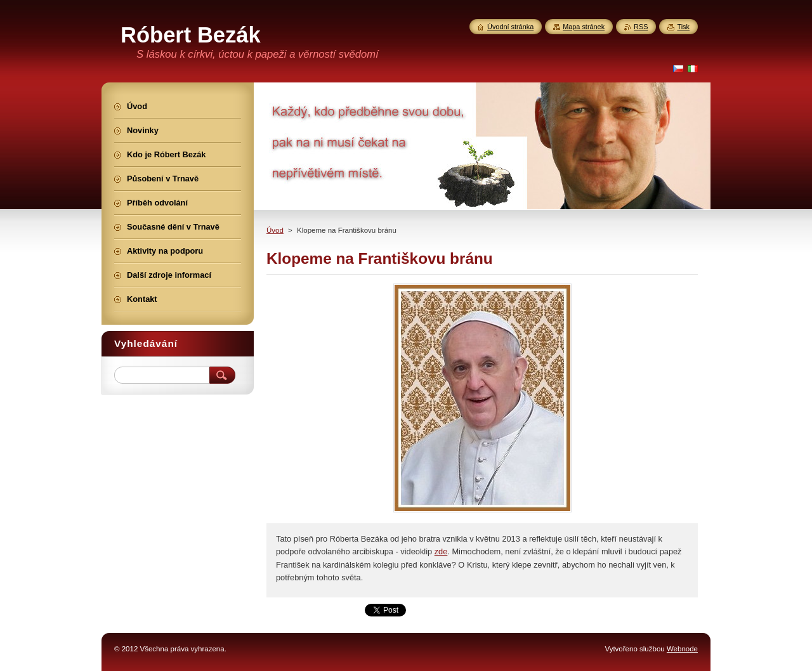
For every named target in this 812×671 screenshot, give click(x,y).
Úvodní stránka (510, 27)
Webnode (682, 649)
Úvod (275, 230)
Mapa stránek (584, 27)
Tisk (683, 27)
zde (441, 551)
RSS (641, 27)
